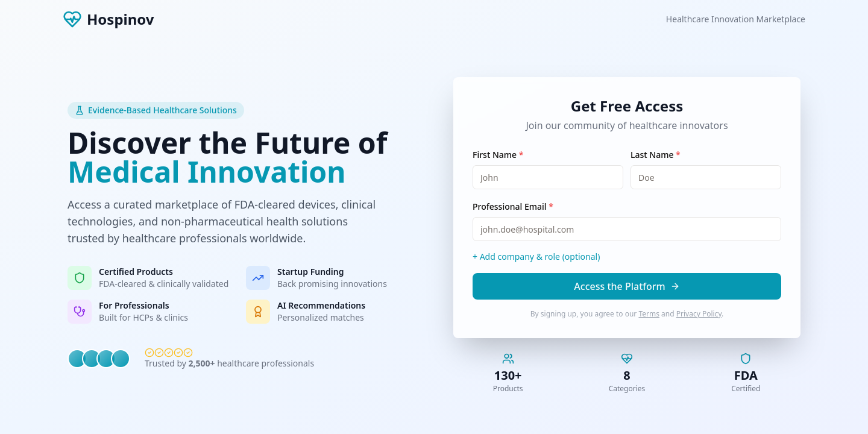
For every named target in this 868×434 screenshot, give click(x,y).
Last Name (656, 155)
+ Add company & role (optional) (536, 256)
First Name (498, 155)
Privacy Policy (699, 314)
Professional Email (513, 206)
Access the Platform (627, 286)
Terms (649, 314)
